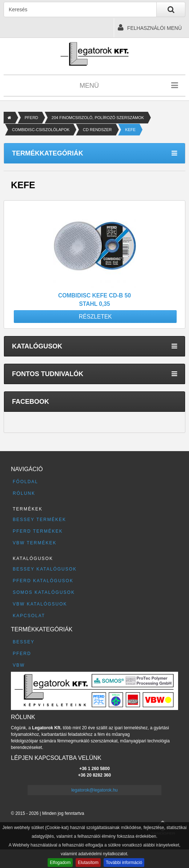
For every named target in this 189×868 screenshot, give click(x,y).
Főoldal (25, 482)
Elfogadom (60, 863)
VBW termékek (35, 543)
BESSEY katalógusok (45, 569)
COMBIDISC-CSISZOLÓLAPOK (41, 130)
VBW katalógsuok (40, 604)
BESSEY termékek (39, 520)
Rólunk (24, 493)
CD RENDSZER (97, 130)
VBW (19, 665)
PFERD (31, 118)
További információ (124, 863)
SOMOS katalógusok (44, 592)
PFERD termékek (38, 531)
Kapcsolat (29, 616)
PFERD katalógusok (43, 581)
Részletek (95, 317)
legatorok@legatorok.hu (94, 790)
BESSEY (24, 642)
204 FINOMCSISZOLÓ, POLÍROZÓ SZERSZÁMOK (98, 118)
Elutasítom (88, 863)
